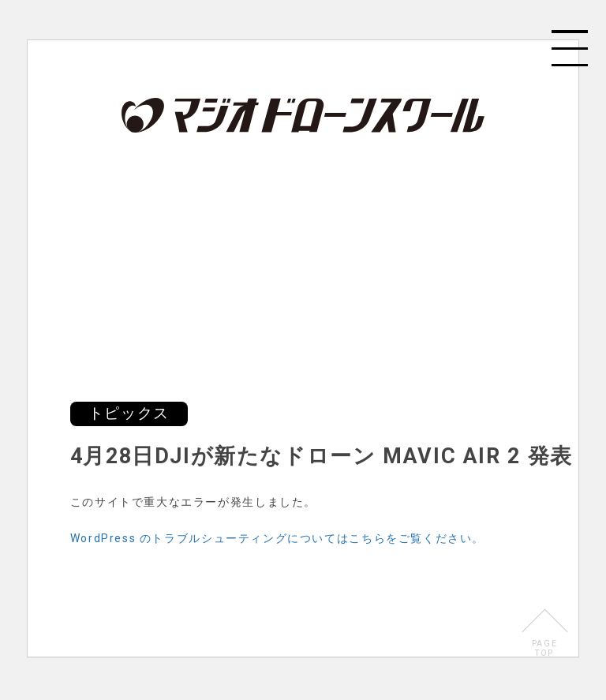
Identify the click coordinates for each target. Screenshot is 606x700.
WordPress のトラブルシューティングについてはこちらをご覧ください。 (277, 538)
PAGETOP (544, 648)
